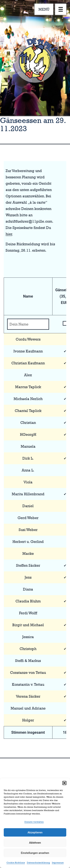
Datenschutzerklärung (38, 863)
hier (9, 234)
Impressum (58, 863)
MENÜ (44, 9)
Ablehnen (35, 843)
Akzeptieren (35, 832)
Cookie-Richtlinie (16, 863)
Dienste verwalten (34, 822)
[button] (64, 783)
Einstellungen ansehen (35, 853)
